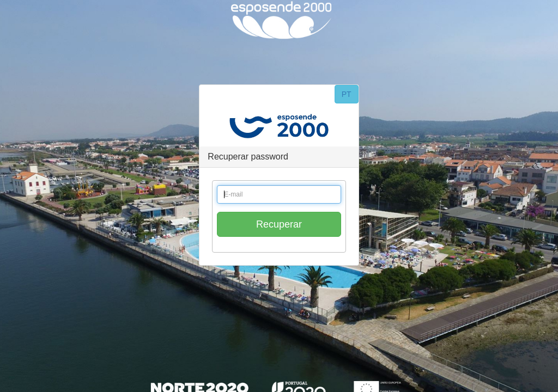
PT (347, 94)
